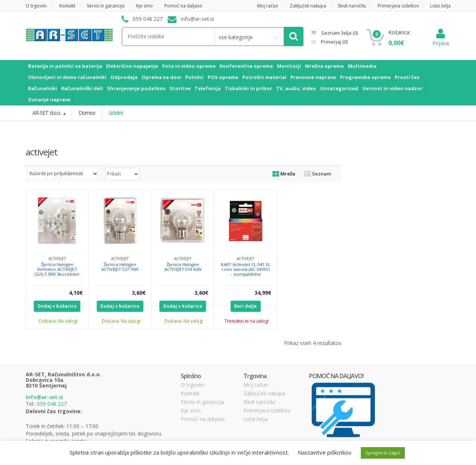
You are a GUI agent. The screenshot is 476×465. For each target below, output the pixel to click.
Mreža (284, 173)
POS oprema (223, 77)
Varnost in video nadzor (393, 88)
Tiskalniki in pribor (248, 88)
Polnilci (194, 77)
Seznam (317, 173)
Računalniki (42, 88)
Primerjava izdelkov (398, 6)
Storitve (180, 88)
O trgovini (36, 6)
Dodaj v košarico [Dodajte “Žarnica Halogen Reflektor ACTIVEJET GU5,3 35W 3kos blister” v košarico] (57, 306)
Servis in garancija (106, 6)
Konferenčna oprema (246, 66)
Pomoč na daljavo (183, 6)
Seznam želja (335, 33)
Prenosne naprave (313, 77)
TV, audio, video (296, 88)
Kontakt (67, 6)
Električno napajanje (132, 66)
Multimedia (362, 66)
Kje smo (144, 6)
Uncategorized (339, 88)
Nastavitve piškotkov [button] (325, 452)
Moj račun (268, 6)
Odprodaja (124, 77)
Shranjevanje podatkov (136, 88)
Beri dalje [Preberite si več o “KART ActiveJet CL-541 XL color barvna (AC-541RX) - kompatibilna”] (245, 306)
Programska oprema (365, 77)
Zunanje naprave (49, 99)
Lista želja (440, 6)
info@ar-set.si (44, 397)
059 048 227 (52, 403)
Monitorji (289, 66)
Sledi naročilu (352, 6)
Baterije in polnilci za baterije (65, 66)
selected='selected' (122, 174)
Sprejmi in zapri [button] (383, 453)
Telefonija (208, 88)
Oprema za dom (161, 77)
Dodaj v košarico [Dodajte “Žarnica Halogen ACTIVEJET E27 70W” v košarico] (120, 306)
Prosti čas (407, 77)
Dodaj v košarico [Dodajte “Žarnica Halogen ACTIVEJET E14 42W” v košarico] (183, 306)
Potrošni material (264, 77)
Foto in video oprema (189, 66)
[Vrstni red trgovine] (63, 173)
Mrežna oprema (324, 66)
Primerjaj (334, 42)
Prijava (441, 39)
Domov (86, 113)
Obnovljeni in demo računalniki (67, 77)
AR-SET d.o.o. (47, 113)
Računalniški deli (82, 88)
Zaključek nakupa (308, 6)
